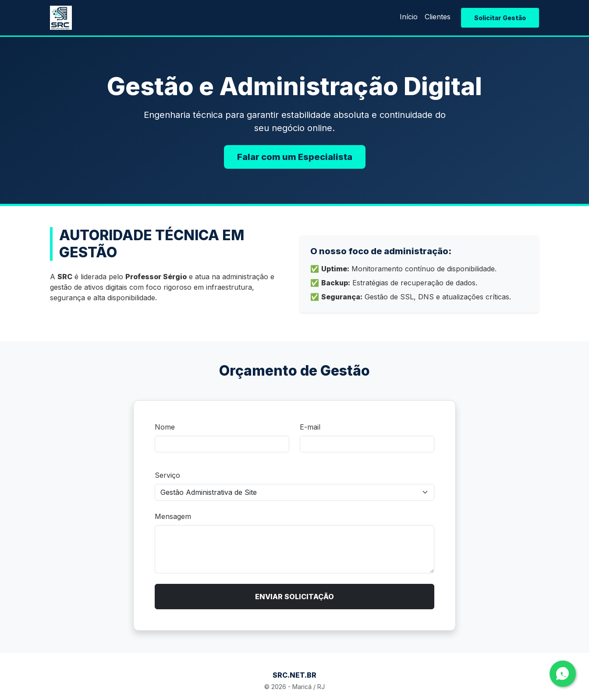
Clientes (438, 17)
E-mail (310, 427)
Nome (165, 427)
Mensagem (173, 516)
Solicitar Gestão (500, 18)
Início (409, 17)
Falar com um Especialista (295, 157)
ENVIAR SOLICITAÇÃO (294, 597)
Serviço (167, 475)
